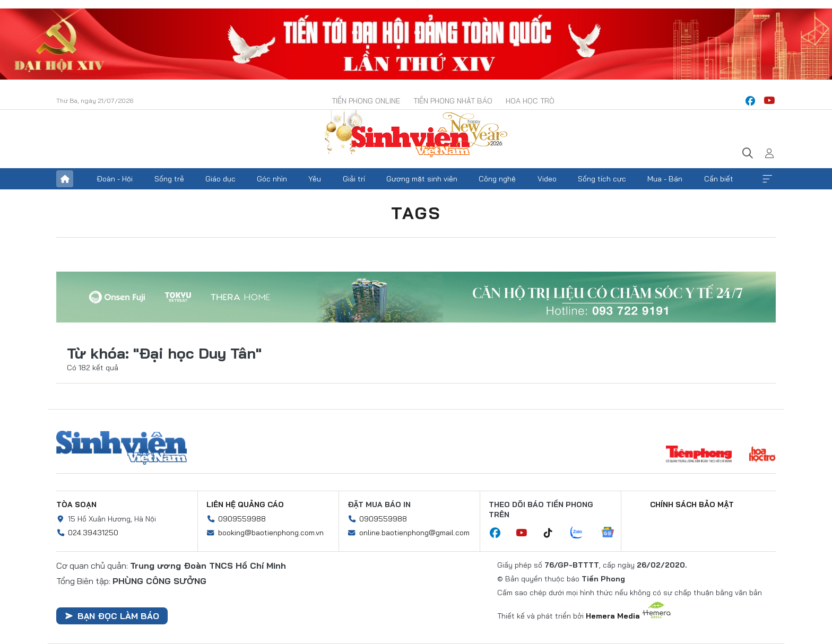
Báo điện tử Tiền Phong (416, 135)
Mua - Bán (665, 179)
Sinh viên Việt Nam (122, 448)
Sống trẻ (169, 179)
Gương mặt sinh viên (422, 179)
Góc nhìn (272, 179)
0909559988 (242, 519)
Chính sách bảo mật (692, 504)
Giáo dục (220, 179)
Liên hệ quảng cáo (245, 504)
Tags (416, 213)
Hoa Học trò (530, 101)
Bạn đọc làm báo (112, 616)
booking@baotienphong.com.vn (271, 533)
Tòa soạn (76, 504)
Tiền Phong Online (366, 101)
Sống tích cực (602, 179)
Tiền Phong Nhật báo (453, 101)
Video (547, 179)
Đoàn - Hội (115, 179)
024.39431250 (93, 533)
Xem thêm (767, 179)
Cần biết (719, 179)
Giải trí (354, 179)
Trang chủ (65, 179)
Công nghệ (497, 179)
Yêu (315, 179)
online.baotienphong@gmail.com (414, 533)
